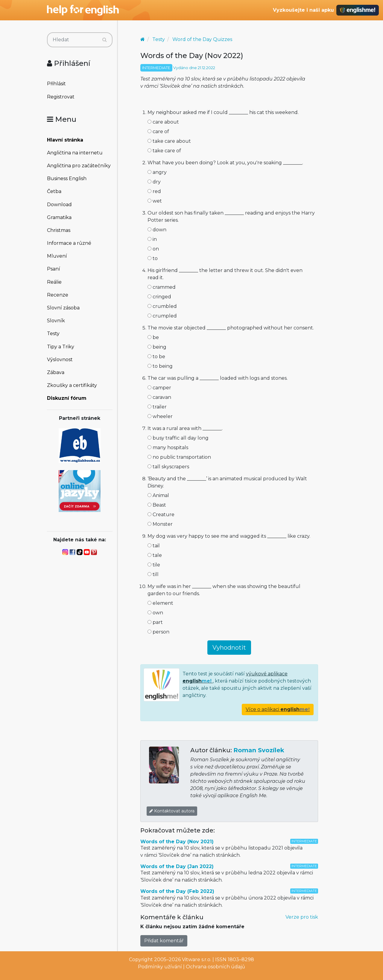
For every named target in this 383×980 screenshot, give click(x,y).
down (157, 230)
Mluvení (57, 256)
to (153, 258)
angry (157, 172)
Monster (160, 524)
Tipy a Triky (61, 347)
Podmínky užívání (160, 967)
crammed (162, 287)
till (153, 574)
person (158, 632)
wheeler (160, 416)
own (155, 613)
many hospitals (168, 448)
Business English (67, 178)
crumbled (162, 306)
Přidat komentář (164, 941)
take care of (164, 151)
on (153, 249)
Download (59, 205)
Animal (158, 495)
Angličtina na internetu (75, 153)
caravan (159, 397)
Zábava (56, 372)
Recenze (58, 295)
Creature (161, 515)
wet (155, 201)
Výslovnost (60, 360)
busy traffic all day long (178, 438)
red (154, 191)
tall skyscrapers (168, 467)
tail (154, 546)
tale (155, 555)
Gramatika (59, 217)
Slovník (56, 321)
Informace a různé (69, 243)
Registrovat (61, 97)
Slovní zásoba (63, 308)
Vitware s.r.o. (197, 960)
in (152, 239)
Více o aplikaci (278, 709)
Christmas (59, 230)
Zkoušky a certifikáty (72, 385)
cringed (159, 297)
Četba (54, 191)
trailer (157, 407)
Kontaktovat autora (172, 811)
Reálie (54, 282)
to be (156, 357)
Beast (157, 505)
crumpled (162, 316)
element (160, 603)
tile (154, 565)
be (153, 337)
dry (154, 182)
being (157, 347)
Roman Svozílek (259, 750)
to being (160, 366)
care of (158, 132)
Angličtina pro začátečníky (79, 166)
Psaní (54, 269)
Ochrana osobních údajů (215, 967)
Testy (53, 333)
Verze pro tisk (302, 917)
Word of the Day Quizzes (202, 39)
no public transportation (179, 457)
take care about (169, 141)
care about (163, 122)
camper (159, 388)
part (155, 622)
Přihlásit (56, 84)
